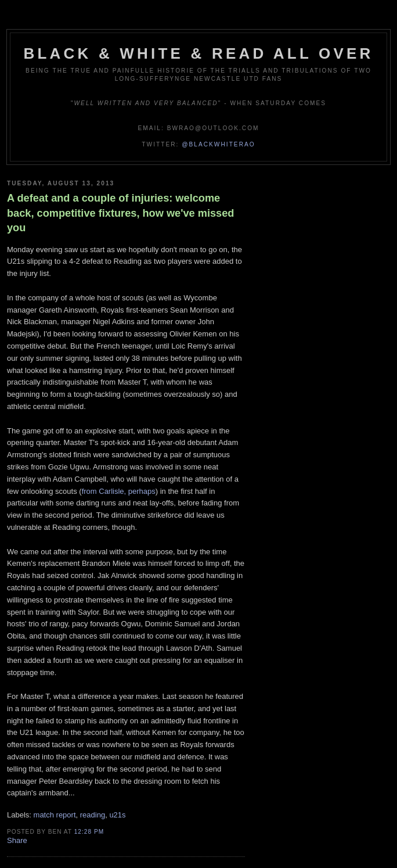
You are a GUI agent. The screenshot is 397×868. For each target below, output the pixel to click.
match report (55, 815)
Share (17, 840)
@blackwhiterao (218, 144)
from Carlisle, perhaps (119, 491)
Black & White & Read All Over (199, 53)
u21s (117, 815)
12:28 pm (89, 832)
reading (93, 815)
